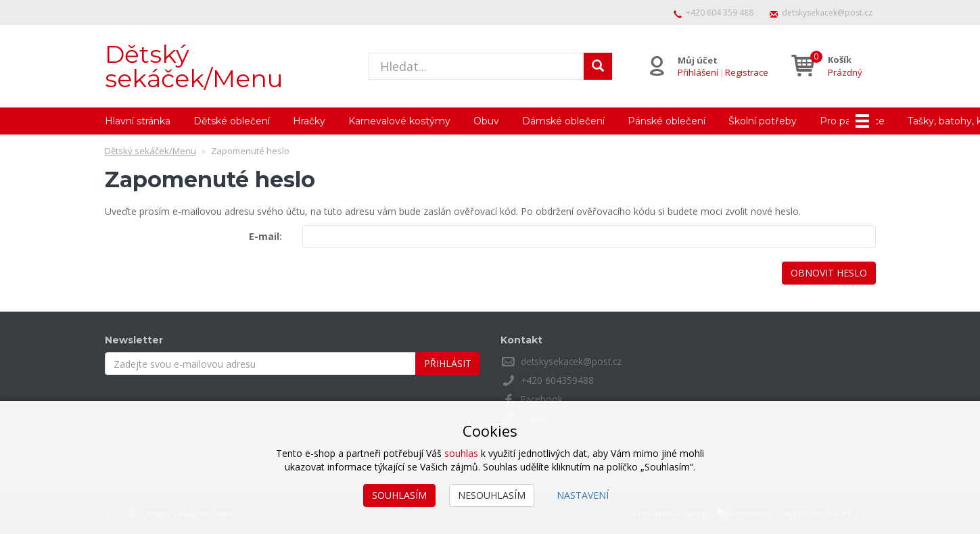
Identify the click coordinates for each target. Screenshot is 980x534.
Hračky (309, 121)
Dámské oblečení (563, 121)
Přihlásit (448, 363)
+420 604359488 (558, 380)
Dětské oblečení (232, 121)
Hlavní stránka (138, 121)
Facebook (542, 399)
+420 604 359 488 (720, 13)
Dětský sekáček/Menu (194, 66)
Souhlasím (399, 495)
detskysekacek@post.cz (827, 13)
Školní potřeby (763, 121)
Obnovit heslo (829, 273)
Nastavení (583, 495)
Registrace (746, 72)
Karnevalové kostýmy (399, 121)
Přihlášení (697, 72)
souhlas (461, 453)
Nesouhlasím (492, 495)
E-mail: (265, 236)
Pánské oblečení (667, 121)
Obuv (486, 121)
